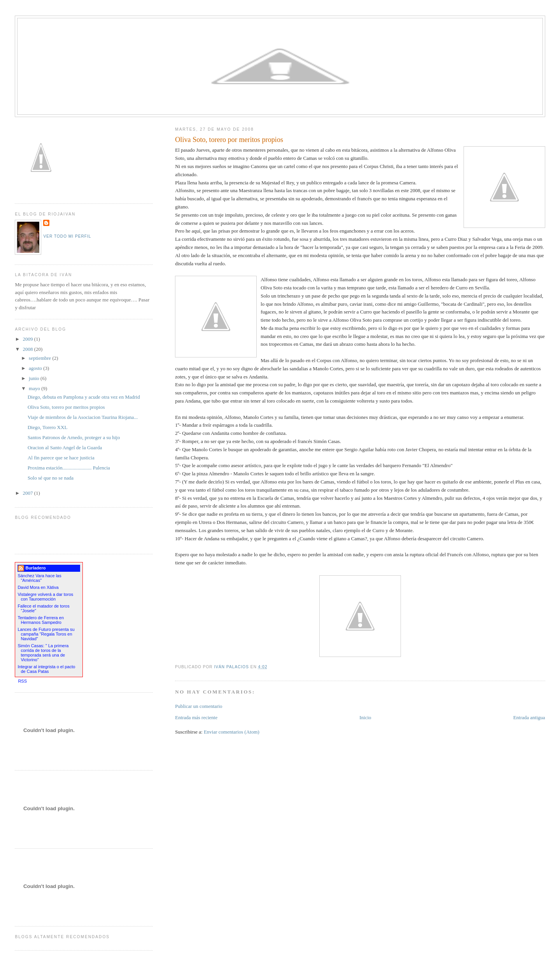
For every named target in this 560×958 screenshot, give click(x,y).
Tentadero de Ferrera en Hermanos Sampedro (41, 620)
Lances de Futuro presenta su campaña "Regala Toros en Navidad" (46, 634)
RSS (22, 681)
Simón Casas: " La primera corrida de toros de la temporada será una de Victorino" (43, 653)
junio (35, 378)
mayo (35, 388)
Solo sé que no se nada (51, 478)
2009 (28, 339)
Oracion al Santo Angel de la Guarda (65, 447)
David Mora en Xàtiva (38, 587)
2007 (28, 493)
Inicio (365, 717)
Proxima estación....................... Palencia (69, 468)
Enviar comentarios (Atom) (232, 732)
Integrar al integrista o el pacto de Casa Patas (46, 669)
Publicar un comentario (199, 706)
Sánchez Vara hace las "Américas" (39, 578)
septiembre (40, 358)
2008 (28, 349)
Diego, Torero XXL (47, 427)
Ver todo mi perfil (67, 236)
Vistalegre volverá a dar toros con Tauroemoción (45, 597)
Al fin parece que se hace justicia (61, 458)
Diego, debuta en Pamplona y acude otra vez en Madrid (84, 397)
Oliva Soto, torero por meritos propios (66, 407)
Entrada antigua (529, 717)
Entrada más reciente (196, 717)
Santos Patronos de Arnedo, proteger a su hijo (74, 437)
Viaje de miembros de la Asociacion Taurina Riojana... (83, 417)
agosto (36, 368)
